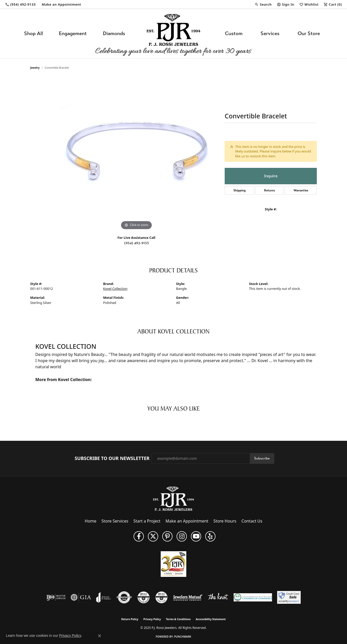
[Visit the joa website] (104, 597)
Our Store (309, 33)
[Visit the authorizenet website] (124, 597)
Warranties (301, 190)
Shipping (240, 190)
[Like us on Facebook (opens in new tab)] (139, 536)
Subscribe (262, 458)
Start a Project (147, 521)
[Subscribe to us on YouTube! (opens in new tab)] (196, 536)
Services (270, 33)
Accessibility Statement (211, 619)
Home (91, 521)
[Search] (263, 4)
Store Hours (225, 521)
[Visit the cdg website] (144, 597)
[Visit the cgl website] (161, 597)
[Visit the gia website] (81, 597)
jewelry (35, 68)
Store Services (115, 521)
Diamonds (114, 33)
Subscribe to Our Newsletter (112, 458)
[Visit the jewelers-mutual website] (188, 597)
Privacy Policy (152, 619)
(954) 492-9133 (137, 243)
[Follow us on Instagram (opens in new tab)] (182, 536)
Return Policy (130, 619)
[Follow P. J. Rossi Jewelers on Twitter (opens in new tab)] (153, 536)
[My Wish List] (309, 4)
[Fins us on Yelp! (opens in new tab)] (210, 536)
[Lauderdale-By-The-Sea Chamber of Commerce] (253, 597)
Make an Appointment (187, 521)
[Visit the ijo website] (56, 597)
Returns (270, 190)
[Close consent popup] (100, 636)
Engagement (73, 33)
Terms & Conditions (178, 619)
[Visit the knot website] (218, 597)
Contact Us (252, 521)
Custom (234, 33)
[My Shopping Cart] (333, 4)
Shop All (34, 33)
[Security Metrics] (289, 597)
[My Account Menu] (286, 4)
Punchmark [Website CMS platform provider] (183, 637)
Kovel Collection (115, 289)
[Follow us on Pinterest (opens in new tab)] (167, 536)
